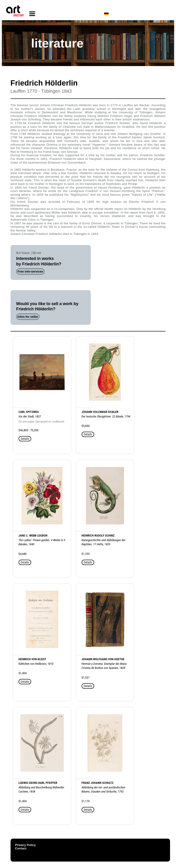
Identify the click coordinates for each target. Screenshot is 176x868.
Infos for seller (28, 317)
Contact (21, 848)
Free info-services (30, 271)
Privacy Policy (25, 845)
